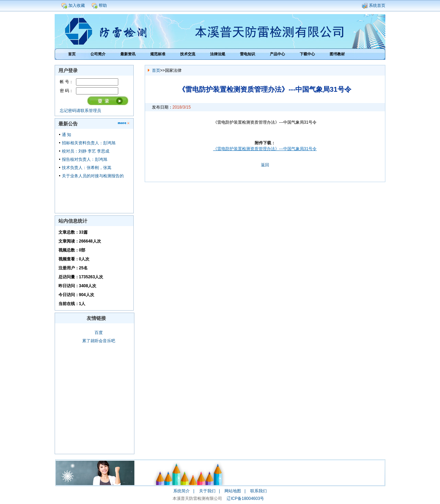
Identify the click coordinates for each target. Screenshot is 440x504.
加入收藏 (77, 5)
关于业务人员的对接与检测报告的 (93, 176)
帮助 (103, 5)
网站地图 (233, 491)
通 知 (67, 135)
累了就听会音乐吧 (99, 341)
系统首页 (377, 5)
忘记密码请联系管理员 (80, 111)
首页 (156, 70)
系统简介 (181, 491)
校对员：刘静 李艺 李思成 (86, 151)
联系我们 (258, 491)
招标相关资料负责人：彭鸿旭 (89, 143)
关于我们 (207, 491)
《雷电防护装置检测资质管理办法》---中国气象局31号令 (265, 149)
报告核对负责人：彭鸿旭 (85, 159)
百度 (99, 333)
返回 (265, 165)
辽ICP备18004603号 (245, 499)
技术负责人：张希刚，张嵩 (87, 168)
